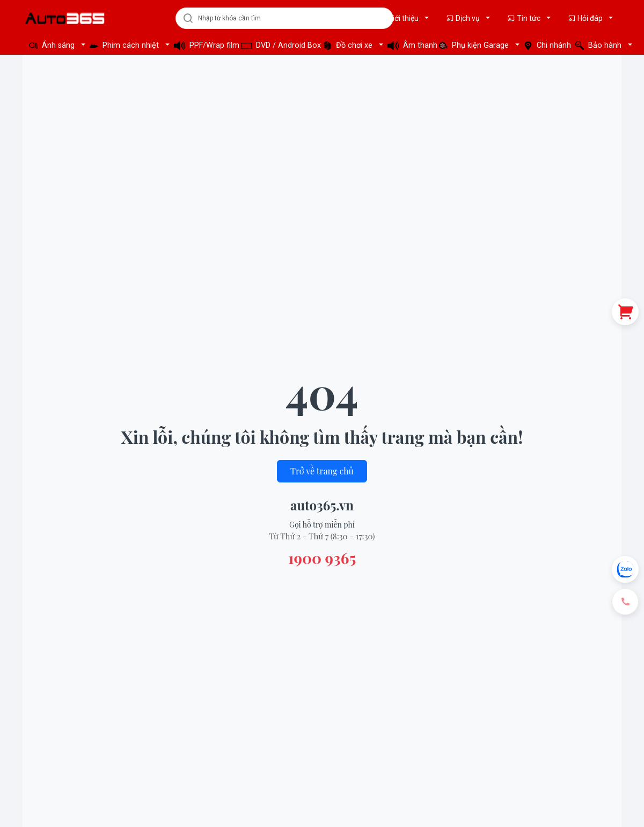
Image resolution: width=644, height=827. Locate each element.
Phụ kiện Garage (475, 45)
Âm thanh (410, 45)
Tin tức (525, 18)
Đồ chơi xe (349, 45)
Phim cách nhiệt (125, 45)
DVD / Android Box (279, 45)
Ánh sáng (53, 45)
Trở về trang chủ (322, 471)
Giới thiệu (399, 18)
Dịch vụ (464, 18)
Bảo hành (599, 45)
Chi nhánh (546, 45)
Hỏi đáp (586, 18)
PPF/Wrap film (204, 45)
